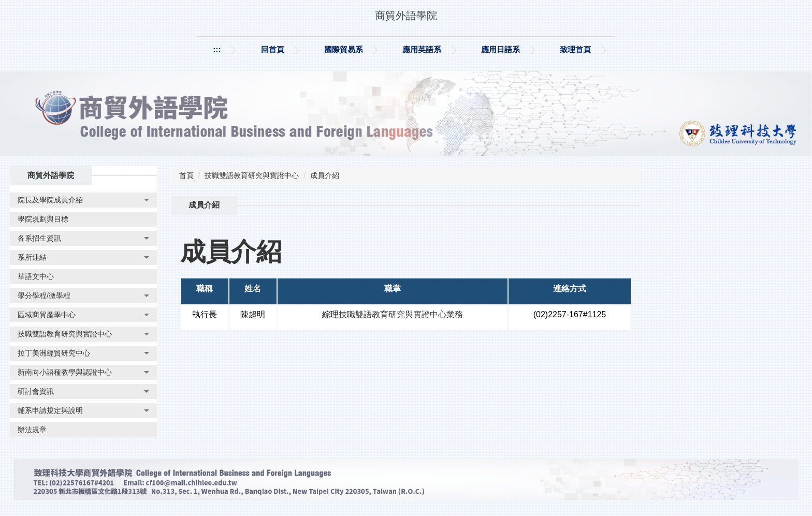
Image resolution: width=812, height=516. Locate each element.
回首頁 (273, 49)
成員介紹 (325, 175)
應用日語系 (501, 49)
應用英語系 (422, 49)
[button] (83, 200)
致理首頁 (575, 49)
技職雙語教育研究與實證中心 (252, 175)
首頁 (186, 175)
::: (217, 49)
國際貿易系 (344, 49)
